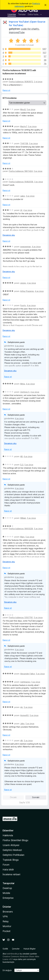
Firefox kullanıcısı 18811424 (21, 171)
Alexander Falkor (28, 674)
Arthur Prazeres (27, 291)
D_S (22, 465)
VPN (5, 916)
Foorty (23, 305)
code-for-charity (30, 29)
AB (21, 456)
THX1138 (24, 143)
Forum (6, 865)
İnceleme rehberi (11, 874)
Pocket (7, 931)
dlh (22, 741)
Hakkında (8, 835)
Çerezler (16, 949)
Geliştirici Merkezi (12, 850)
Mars (22, 537)
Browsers (8, 912)
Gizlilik (5, 949)
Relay (6, 921)
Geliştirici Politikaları (13, 855)
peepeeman (26, 247)
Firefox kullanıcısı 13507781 (21, 617)
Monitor (7, 926)
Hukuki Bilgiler (30, 949)
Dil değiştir (7, 970)
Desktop (7, 888)
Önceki (13, 797)
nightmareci (25, 682)
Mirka (23, 384)
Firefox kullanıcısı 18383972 (21, 82)
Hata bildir (8, 870)
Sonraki (36, 797)
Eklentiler (8, 830)
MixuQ (23, 109)
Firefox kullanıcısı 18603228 (21, 529)
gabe (23, 196)
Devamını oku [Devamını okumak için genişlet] (9, 235)
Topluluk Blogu (11, 860)
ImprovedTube (17, 32)
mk (21, 707)
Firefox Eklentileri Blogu (15, 840)
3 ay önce (31, 109)
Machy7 (24, 126)
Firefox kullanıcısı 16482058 (21, 182)
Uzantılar (12, 14)
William (23, 518)
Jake (22, 724)
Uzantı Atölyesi (11, 845)
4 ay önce (28, 210)
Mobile (6, 893)
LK (21, 210)
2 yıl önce (38, 82)
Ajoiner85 (24, 715)
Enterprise (8, 898)
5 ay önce (29, 465)
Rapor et (6, 90)
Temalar (22, 14)
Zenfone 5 (25, 392)
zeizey (23, 283)
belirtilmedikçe (13, 954)
